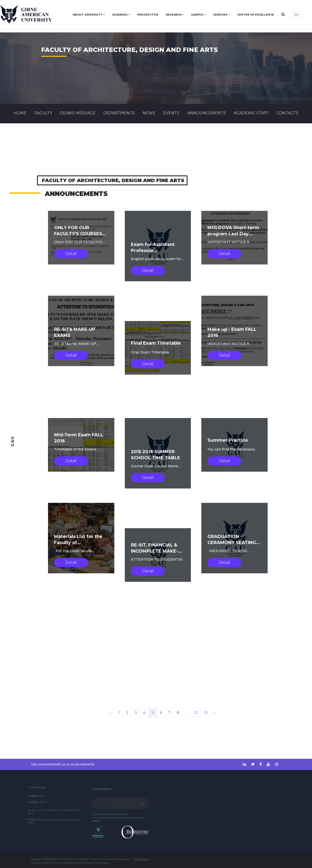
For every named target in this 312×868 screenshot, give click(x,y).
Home (20, 113)
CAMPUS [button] (197, 15)
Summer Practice (228, 440)
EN (297, 15)
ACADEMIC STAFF (251, 113)
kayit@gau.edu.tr (37, 802)
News (149, 113)
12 (196, 713)
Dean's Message (78, 113)
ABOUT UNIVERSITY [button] (88, 15)
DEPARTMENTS (119, 113)
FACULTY (43, 113)
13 (206, 713)
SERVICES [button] (220, 15)
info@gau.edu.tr (37, 796)
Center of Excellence (256, 15)
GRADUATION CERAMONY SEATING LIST (232, 543)
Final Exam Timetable (156, 343)
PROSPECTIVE (148, 15)
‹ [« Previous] (112, 713)
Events (171, 113)
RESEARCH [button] (174, 15)
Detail (71, 254)
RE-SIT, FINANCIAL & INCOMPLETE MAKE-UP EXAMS (158, 551)
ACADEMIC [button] (120, 15)
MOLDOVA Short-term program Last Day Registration (233, 234)
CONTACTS (287, 113)
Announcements (207, 113)
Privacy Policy (141, 859)
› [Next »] (214, 713)
